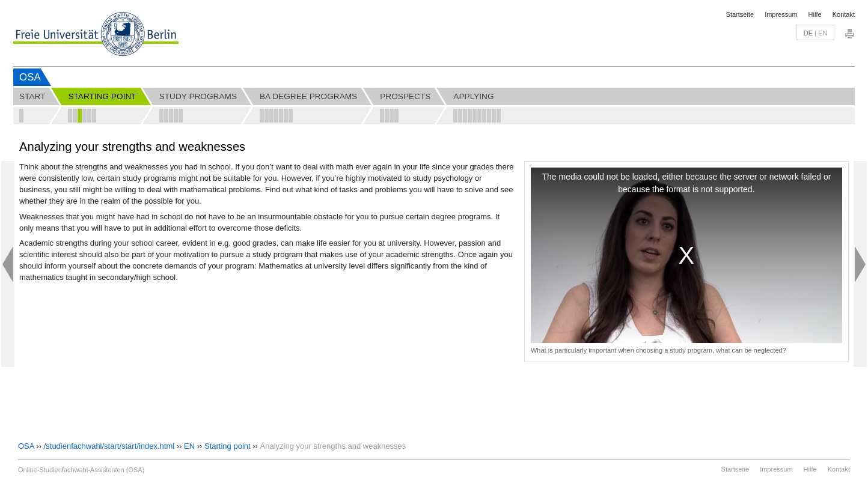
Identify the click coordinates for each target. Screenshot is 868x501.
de (808, 33)
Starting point (228, 446)
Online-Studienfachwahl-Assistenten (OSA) (81, 470)
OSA (30, 77)
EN (189, 446)
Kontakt (844, 14)
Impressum (781, 14)
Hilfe (815, 14)
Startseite (740, 14)
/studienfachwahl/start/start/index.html (109, 446)
